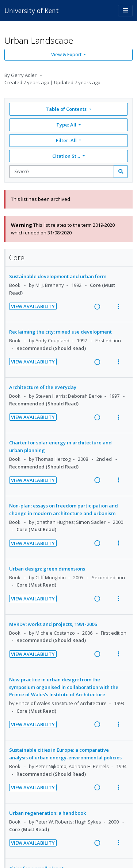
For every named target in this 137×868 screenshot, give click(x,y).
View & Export (67, 54)
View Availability (33, 306)
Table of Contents (67, 109)
